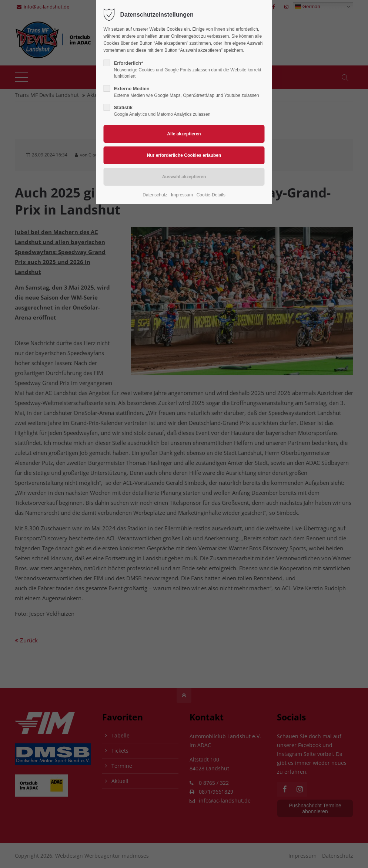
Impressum (182, 195)
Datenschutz (155, 195)
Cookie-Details (211, 195)
